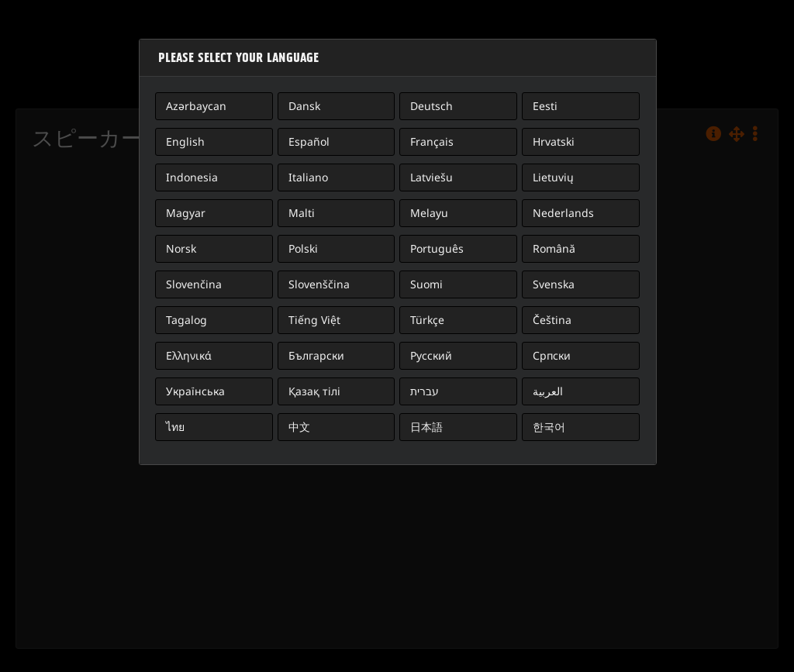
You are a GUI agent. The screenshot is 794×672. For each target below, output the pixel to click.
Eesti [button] (545, 106)
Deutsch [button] (432, 106)
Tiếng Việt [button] (314, 320)
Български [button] (316, 355)
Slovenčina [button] (194, 284)
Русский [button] (431, 355)
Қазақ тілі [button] (314, 391)
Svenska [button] (554, 284)
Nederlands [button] (563, 213)
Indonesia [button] (192, 177)
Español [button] (309, 141)
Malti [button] (302, 213)
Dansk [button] (304, 106)
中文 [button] (299, 427)
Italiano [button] (308, 177)
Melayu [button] (429, 213)
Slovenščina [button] (319, 284)
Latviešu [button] (432, 177)
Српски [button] (552, 355)
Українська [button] (195, 391)
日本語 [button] (426, 427)
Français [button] (432, 141)
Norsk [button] (181, 248)
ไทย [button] (175, 427)
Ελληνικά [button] (189, 355)
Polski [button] (303, 248)
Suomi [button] (426, 284)
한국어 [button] (549, 427)
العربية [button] (548, 391)
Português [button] (437, 248)
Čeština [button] (552, 320)
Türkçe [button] (427, 320)
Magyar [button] (186, 213)
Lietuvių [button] (553, 177)
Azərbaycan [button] (196, 106)
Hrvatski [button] (554, 141)
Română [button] (554, 248)
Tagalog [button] (186, 320)
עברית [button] (425, 391)
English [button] (185, 141)
